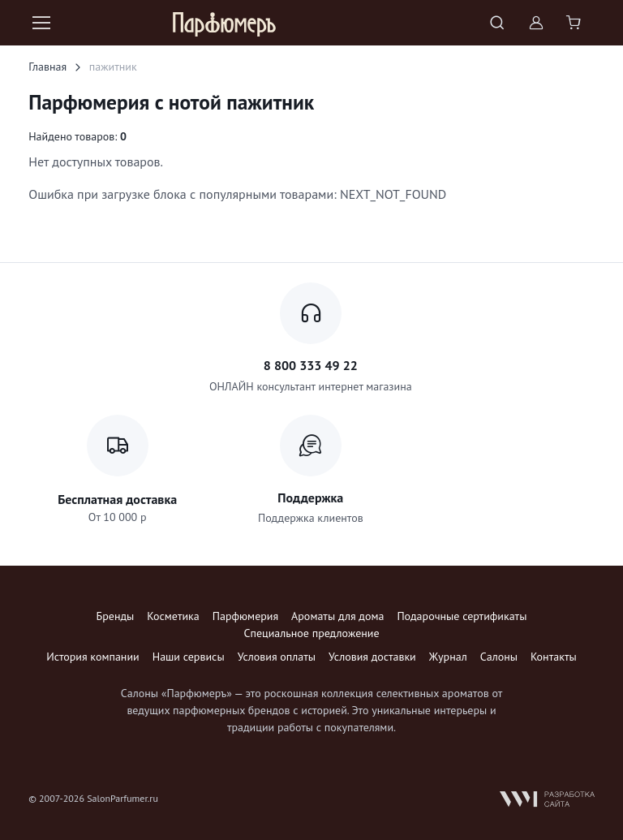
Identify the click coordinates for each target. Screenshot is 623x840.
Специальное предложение (311, 633)
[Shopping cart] (575, 23)
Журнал (448, 657)
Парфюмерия (245, 616)
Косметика (173, 616)
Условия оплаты (277, 657)
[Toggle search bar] (497, 23)
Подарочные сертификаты (462, 616)
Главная (47, 67)
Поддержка (310, 498)
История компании (92, 657)
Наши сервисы (189, 657)
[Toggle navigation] (41, 23)
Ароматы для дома (337, 616)
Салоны (499, 657)
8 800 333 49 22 (311, 365)
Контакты (554, 657)
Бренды (116, 616)
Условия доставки (372, 657)
